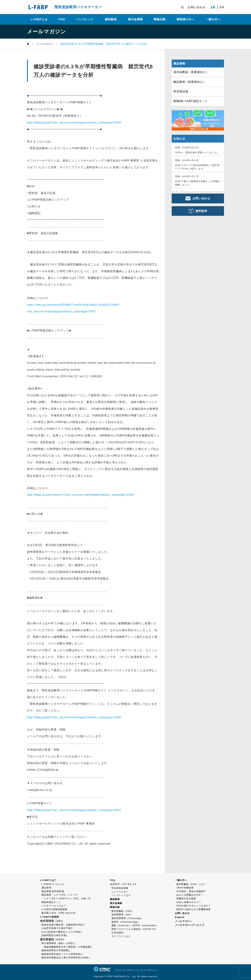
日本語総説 (117, 933)
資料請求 (201, 211)
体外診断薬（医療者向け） (191, 72)
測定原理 (46, 888)
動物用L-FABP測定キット (191, 101)
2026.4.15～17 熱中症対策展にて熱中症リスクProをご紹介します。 (197, 167)
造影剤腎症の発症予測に (55, 935)
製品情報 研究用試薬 (53, 891)
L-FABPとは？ (48, 880)
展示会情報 (135, 19)
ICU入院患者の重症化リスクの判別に (62, 932)
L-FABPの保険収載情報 (54, 909)
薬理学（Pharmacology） (126, 922)
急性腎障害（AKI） (122, 915)
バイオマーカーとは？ (54, 906)
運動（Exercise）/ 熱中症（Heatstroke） (135, 925)
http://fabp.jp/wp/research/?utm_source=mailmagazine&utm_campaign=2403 (81, 495)
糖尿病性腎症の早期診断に (56, 950)
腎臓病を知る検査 (186, 898)
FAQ (62, 19)
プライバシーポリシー (126, 970)
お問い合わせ (197, 7)
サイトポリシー (149, 970)
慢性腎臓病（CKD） (123, 911)
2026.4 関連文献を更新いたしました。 (197, 152)
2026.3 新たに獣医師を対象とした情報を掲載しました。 (198, 183)
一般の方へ (213, 19)
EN (222, 7)
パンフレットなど (121, 895)
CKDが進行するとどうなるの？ (194, 906)
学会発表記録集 (120, 888)
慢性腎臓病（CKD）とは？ (191, 884)
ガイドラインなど (121, 936)
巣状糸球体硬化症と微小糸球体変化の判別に (66, 958)
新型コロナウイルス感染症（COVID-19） (134, 929)
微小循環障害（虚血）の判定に (59, 943)
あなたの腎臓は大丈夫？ (190, 895)
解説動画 (111, 19)
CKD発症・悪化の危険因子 (191, 891)
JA (213, 7)
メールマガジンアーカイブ (190, 925)
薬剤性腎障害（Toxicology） (127, 918)
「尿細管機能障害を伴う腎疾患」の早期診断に (67, 947)
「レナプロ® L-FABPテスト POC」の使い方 (66, 898)
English (180, 917)
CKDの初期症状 (185, 888)
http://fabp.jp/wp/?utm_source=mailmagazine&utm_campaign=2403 (74, 123)
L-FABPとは (39, 19)
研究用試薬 (181, 91)
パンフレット (85, 19)
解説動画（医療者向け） (190, 82)
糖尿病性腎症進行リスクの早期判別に (62, 954)
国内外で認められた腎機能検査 (193, 909)
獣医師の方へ (186, 19)
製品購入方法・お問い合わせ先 (59, 913)
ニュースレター (120, 892)
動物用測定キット (51, 902)
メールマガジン (184, 921)
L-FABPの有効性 (50, 917)
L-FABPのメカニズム (53, 884)
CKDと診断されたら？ (189, 902)
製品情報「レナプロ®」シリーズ (60, 895)
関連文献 (160, 19)
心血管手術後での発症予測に (57, 928)
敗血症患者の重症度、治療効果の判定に (63, 925)
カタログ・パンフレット (123, 884)
